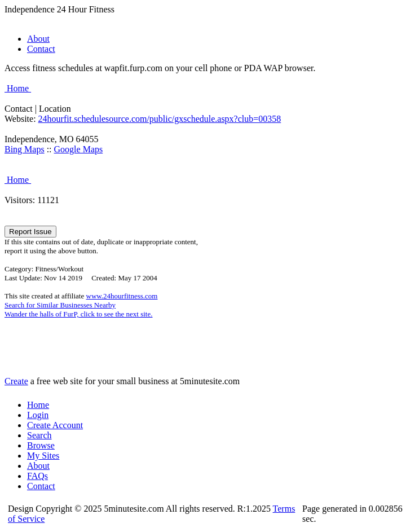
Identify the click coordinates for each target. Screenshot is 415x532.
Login (38, 415)
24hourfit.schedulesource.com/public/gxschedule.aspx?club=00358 (160, 119)
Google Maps (79, 149)
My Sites (43, 456)
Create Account (55, 425)
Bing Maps (25, 149)
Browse (41, 445)
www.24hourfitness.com (122, 296)
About (38, 39)
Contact (41, 49)
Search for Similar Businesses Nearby (60, 305)
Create (16, 381)
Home (18, 88)
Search (39, 435)
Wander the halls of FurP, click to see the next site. (79, 314)
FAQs (37, 476)
